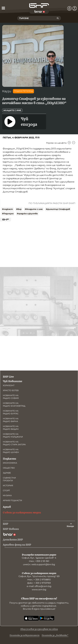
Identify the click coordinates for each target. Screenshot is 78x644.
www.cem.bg (39, 590)
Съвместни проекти (9, 479)
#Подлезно (8, 214)
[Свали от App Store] (31, 618)
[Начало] (39, 6)
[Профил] (75, 8)
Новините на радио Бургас (11, 412)
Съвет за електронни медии (22, 513)
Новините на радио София (11, 397)
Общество (9, 468)
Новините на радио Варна (11, 420)
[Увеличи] (69, 143)
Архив (7, 507)
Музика (7, 495)
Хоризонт (9, 385)
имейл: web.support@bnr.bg (39, 564)
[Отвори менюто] (3, 8)
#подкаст (7, 209)
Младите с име (12, 110)
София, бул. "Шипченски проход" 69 (39, 576)
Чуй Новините (13, 381)
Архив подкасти (12, 500)
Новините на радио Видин (11, 428)
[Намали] (74, 143)
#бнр (19, 209)
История (8, 486)
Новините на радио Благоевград (14, 404)
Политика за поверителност (25, 635)
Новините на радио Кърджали (13, 435)
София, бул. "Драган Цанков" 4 (39, 558)
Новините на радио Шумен (11, 451)
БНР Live (8, 377)
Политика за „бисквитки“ (55, 635)
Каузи (7, 91)
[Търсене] (58, 18)
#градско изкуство (27, 214)
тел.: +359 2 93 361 (39, 561)
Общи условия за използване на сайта (39, 629)
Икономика (10, 463)
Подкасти (10, 459)
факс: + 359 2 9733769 (39, 583)
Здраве (7, 473)
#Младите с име (34, 209)
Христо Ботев (11, 390)
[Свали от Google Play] (47, 618)
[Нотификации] (69, 8)
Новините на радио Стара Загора (14, 443)
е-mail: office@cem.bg (39, 586)
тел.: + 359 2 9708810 (39, 580)
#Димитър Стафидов (58, 209)
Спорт (6, 490)
